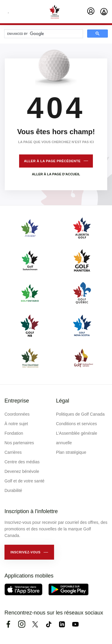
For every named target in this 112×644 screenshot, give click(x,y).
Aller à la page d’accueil (56, 174)
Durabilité (13, 490)
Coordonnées (17, 414)
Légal (63, 401)
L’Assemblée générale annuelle (77, 438)
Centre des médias (22, 462)
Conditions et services (77, 424)
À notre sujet (16, 424)
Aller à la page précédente (52, 161)
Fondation (14, 433)
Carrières (13, 452)
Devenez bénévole (22, 471)
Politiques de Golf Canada (80, 414)
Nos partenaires (19, 443)
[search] (43, 34)
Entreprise (17, 401)
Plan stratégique (71, 452)
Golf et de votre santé (24, 481)
